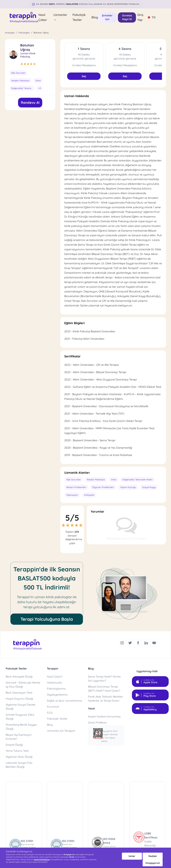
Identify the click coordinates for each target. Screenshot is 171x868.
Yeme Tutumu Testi (17, 750)
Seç (84, 76)
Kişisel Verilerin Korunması (104, 716)
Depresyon (72, 495)
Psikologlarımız (56, 688)
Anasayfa (10, 33)
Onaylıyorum (153, 863)
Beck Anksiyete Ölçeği (19, 676)
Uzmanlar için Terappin (61, 730)
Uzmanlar (60, 17)
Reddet (153, 856)
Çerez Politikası (97, 722)
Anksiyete (88, 495)
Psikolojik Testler (79, 17)
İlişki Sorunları (18, 73)
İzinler (132, 856)
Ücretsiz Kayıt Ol (127, 17)
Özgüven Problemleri (101, 487)
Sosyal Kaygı (145, 487)
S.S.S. (50, 712)
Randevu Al (30, 102)
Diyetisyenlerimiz (57, 694)
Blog (95, 17)
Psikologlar (24, 33)
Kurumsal (53, 706)
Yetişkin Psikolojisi (20, 80)
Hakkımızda (54, 682)
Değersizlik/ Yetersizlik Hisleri (23, 88)
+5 (40, 88)
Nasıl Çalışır (43, 17)
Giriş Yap (140, 17)
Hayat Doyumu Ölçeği (19, 698)
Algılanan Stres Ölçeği (19, 756)
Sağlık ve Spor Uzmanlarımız (65, 700)
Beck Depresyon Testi (19, 692)
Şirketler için (107, 17)
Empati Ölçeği (14, 744)
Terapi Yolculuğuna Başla (47, 619)
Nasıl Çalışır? (55, 676)
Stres (37, 80)
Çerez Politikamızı (42, 859)
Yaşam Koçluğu (125, 487)
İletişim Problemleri (76, 487)
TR (152, 17)
